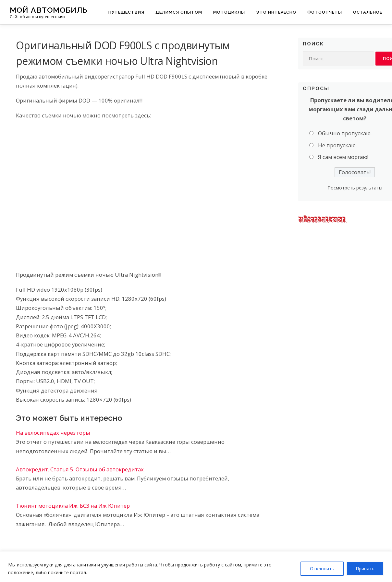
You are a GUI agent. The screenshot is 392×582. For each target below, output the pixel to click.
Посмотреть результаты (355, 188)
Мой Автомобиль (49, 10)
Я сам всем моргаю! (343, 157)
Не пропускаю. (337, 145)
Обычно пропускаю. (345, 133)
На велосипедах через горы (53, 433)
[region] (196, 567)
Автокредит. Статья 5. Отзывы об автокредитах (80, 469)
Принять (365, 569)
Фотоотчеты (325, 12)
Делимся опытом (179, 12)
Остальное (368, 12)
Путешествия (126, 12)
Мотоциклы (229, 12)
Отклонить (322, 569)
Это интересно (276, 12)
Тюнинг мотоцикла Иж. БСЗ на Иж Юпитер (73, 506)
